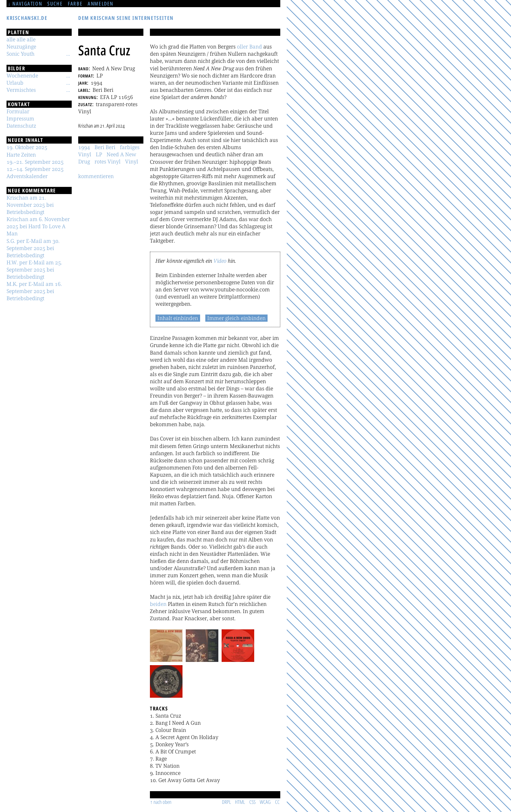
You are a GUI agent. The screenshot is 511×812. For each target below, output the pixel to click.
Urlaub (15, 83)
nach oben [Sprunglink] (162, 802)
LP (99, 154)
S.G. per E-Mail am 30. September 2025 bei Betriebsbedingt (33, 248)
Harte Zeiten (21, 155)
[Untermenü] (68, 54)
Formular (18, 111)
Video (220, 261)
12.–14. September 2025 (35, 169)
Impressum (20, 119)
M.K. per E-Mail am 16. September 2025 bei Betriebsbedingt (34, 291)
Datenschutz (21, 126)
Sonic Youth (21, 54)
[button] (166, 646)
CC (277, 802)
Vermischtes (21, 90)
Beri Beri (105, 147)
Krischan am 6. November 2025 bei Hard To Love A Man (38, 226)
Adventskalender (27, 176)
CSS (252, 802)
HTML (240, 802)
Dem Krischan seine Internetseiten (126, 18)
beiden (158, 604)
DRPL (226, 802)
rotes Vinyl (108, 161)
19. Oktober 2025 (27, 147)
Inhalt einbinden (178, 318)
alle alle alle (21, 39)
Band (256, 47)
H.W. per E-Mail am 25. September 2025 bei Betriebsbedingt (34, 270)
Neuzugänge (21, 47)
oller (242, 47)
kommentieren (96, 176)
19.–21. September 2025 (35, 162)
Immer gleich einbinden (236, 318)
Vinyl (132, 161)
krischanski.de (27, 18)
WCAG (265, 802)
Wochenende (22, 76)
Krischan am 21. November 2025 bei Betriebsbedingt (30, 205)
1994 (84, 147)
